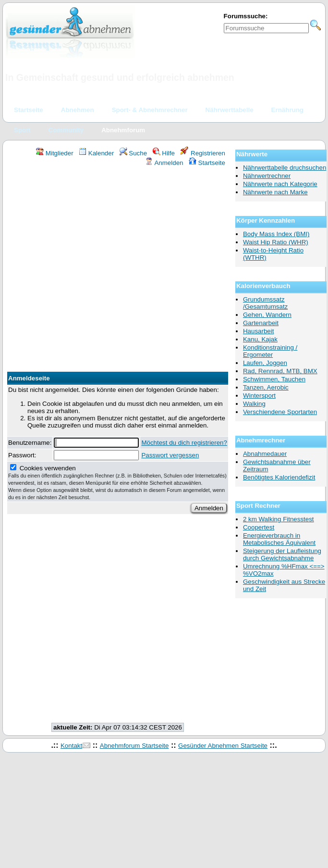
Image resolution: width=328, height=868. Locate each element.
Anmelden (164, 163)
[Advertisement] (99, 270)
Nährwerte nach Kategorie (280, 184)
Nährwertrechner (267, 176)
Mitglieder (55, 153)
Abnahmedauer (265, 454)
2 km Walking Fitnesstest (279, 519)
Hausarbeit (258, 331)
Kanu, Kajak (260, 339)
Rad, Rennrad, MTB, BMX (280, 371)
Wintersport (259, 396)
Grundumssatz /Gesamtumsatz (265, 303)
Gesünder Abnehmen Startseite (223, 746)
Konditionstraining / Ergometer (270, 351)
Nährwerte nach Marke (275, 192)
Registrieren (203, 153)
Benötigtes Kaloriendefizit (279, 477)
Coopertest (259, 527)
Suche (134, 153)
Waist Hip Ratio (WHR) (276, 242)
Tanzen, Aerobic (266, 387)
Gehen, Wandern (267, 315)
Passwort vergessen (170, 455)
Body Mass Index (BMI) (276, 234)
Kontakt (71, 746)
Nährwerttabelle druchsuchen (285, 168)
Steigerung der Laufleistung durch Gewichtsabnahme (282, 554)
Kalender (96, 153)
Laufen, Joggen (265, 363)
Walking (254, 404)
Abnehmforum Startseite (134, 746)
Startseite (207, 163)
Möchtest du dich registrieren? (184, 443)
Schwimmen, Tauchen (274, 379)
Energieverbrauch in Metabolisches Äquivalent (279, 539)
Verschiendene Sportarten (280, 412)
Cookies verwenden (117, 482)
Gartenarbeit (261, 323)
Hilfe (164, 153)
